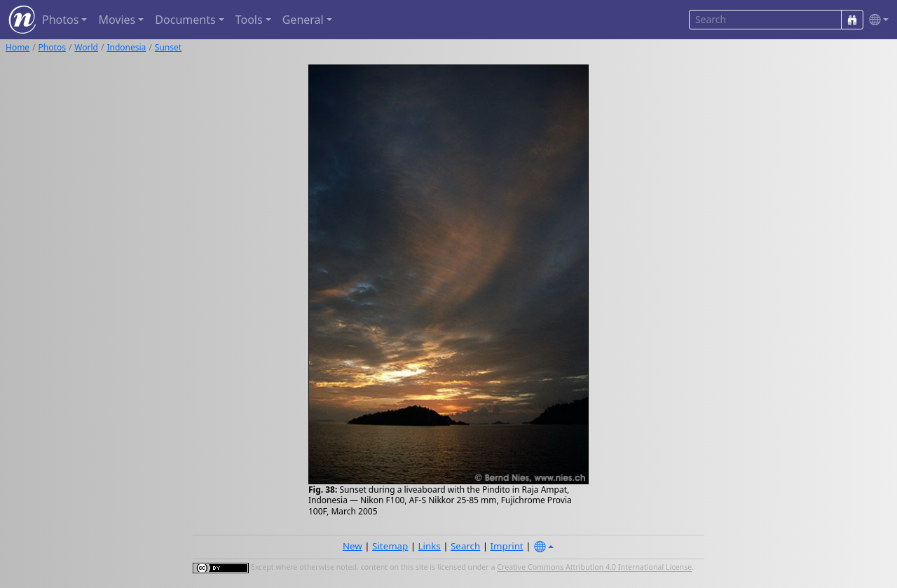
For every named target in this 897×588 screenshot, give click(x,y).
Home (18, 47)
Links (430, 546)
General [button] (303, 20)
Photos (52, 47)
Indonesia (126, 47)
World (86, 47)
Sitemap (390, 546)
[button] (876, 20)
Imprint (507, 546)
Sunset (168, 47)
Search (465, 546)
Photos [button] (60, 20)
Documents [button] (185, 20)
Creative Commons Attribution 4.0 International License (594, 568)
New (352, 546)
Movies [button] (117, 20)
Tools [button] (249, 20)
